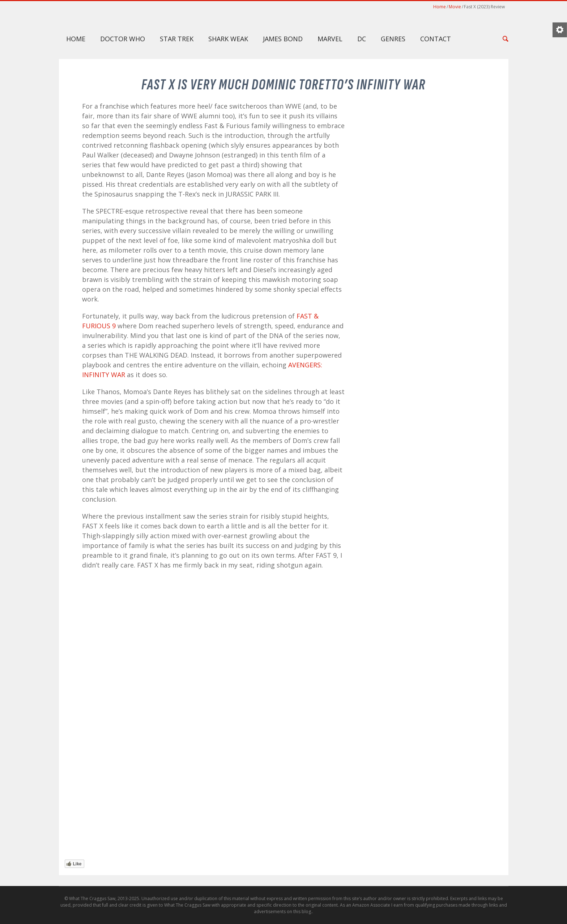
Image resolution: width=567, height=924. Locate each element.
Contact (436, 39)
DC (362, 39)
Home (440, 7)
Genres (393, 39)
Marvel (330, 39)
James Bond (283, 39)
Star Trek (177, 39)
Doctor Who (123, 39)
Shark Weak (228, 39)
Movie (455, 7)
